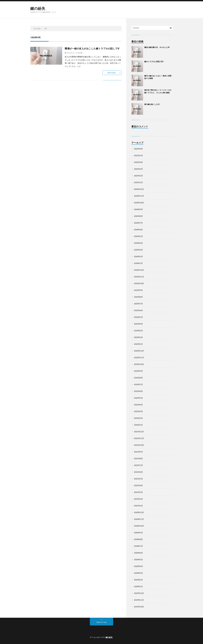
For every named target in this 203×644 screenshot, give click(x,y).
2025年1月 (138, 182)
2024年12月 (139, 189)
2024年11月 (139, 196)
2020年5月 (138, 560)
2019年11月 (139, 600)
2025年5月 (138, 155)
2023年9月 (138, 290)
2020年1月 (138, 586)
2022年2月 (138, 418)
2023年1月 (138, 344)
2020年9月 (138, 533)
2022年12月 (139, 351)
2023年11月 (139, 277)
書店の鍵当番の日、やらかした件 (157, 47)
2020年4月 (138, 566)
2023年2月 (138, 337)
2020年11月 (139, 519)
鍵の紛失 (38, 8)
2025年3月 (138, 169)
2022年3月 (138, 411)
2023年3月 (138, 331)
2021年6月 (138, 472)
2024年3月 (138, 250)
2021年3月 (138, 492)
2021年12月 (139, 432)
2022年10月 (139, 364)
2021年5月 (138, 479)
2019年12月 (139, 593)
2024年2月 (138, 256)
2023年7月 (138, 304)
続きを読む (112, 73)
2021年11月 (139, 438)
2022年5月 (138, 398)
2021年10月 (139, 445)
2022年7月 (138, 384)
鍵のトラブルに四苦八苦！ (154, 62)
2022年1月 (138, 425)
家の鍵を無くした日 (152, 104)
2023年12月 (139, 270)
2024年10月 (139, 203)
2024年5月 (138, 236)
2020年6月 (138, 553)
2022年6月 (138, 391)
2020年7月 (138, 546)
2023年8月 (138, 297)
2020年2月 (138, 580)
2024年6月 (138, 230)
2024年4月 (138, 243)
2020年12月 (139, 512)
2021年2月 (138, 499)
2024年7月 (138, 223)
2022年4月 (138, 405)
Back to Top (102, 622)
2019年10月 (139, 607)
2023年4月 (138, 324)
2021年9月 (138, 452)
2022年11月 (139, 357)
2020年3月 (138, 573)
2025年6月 (138, 149)
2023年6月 (138, 310)
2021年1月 (138, 506)
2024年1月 (138, 263)
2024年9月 (138, 209)
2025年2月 (138, 176)
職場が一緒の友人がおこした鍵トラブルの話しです (92, 48)
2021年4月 (138, 485)
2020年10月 (139, 526)
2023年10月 (139, 283)
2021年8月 (138, 458)
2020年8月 (138, 539)
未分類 (80, 53)
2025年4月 (138, 162)
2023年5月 (138, 317)
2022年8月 (138, 378)
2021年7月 (138, 465)
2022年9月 (138, 371)
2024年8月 (138, 216)
